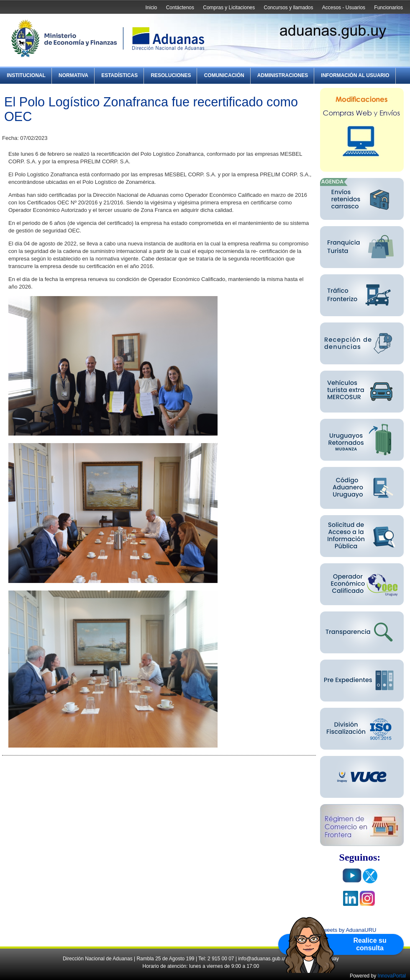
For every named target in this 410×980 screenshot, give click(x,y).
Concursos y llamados (288, 8)
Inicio (151, 8)
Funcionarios (388, 8)
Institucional (26, 75)
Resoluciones (171, 75)
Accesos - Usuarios (344, 8)
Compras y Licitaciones (229, 8)
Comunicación (224, 75)
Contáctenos (180, 8)
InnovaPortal (392, 976)
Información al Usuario (355, 75)
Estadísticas (119, 75)
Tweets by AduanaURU (348, 930)
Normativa (73, 75)
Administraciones (283, 75)
